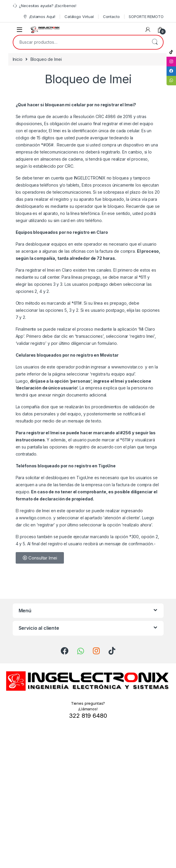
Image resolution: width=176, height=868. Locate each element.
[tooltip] (171, 52)
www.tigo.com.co (35, 518)
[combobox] (80, 42)
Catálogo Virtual (79, 17)
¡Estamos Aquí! (39, 17)
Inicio (18, 59)
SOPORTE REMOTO (146, 17)
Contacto (111, 17)
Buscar (155, 42)
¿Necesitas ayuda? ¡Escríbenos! (45, 6)
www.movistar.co (128, 367)
